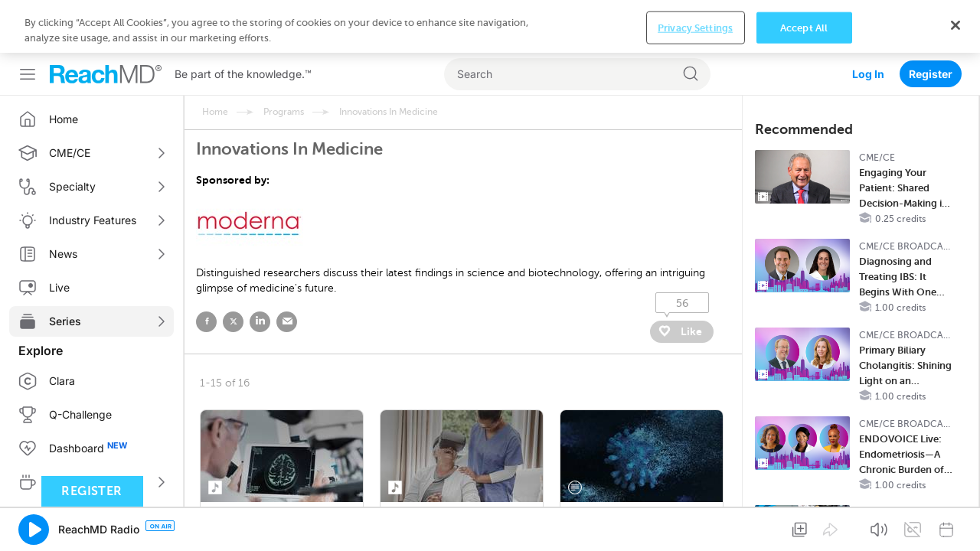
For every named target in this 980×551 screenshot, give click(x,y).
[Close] (955, 523)
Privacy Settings (695, 526)
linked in (260, 269)
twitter (233, 269)
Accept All (804, 526)
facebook (206, 269)
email (287, 269)
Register (931, 21)
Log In (868, 21)
